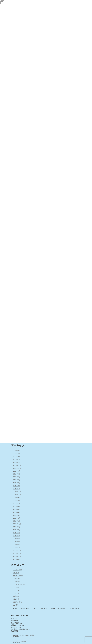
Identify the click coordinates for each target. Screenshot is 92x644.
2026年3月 (17, 456)
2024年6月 (17, 506)
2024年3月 (17, 515)
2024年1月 (17, 521)
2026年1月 (17, 462)
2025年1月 (17, 489)
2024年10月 (17, 495)
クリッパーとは (25, 609)
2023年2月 (17, 545)
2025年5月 (17, 480)
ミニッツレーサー (19, 584)
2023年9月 (17, 527)
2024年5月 (17, 509)
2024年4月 (17, 512)
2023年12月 (17, 524)
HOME (15, 609)
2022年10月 (17, 556)
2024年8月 (17, 500)
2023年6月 (17, 533)
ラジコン (16, 590)
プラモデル (17, 579)
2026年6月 (17, 451)
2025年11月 (17, 468)
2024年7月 (17, 503)
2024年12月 (17, 492)
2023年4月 (17, 539)
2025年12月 (17, 465)
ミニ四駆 (16, 587)
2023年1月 (17, 547)
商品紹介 (16, 596)
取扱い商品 (44, 609)
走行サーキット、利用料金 (58, 609)
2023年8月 (17, 530)
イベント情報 (18, 570)
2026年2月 (17, 459)
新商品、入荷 (18, 602)
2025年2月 (17, 486)
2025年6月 (17, 477)
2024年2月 (17, 518)
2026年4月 (17, 453)
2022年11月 (17, 553)
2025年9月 (17, 471)
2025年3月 (17, 483)
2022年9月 (17, 559)
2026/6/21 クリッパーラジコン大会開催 (24, 635)
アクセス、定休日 (74, 609)
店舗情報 (16, 599)
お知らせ (16, 573)
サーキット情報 (18, 576)
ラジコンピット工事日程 (20, 641)
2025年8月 (17, 474)
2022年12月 (17, 550)
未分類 (15, 605)
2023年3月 (17, 542)
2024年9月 (17, 498)
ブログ (35, 609)
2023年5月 (17, 536)
